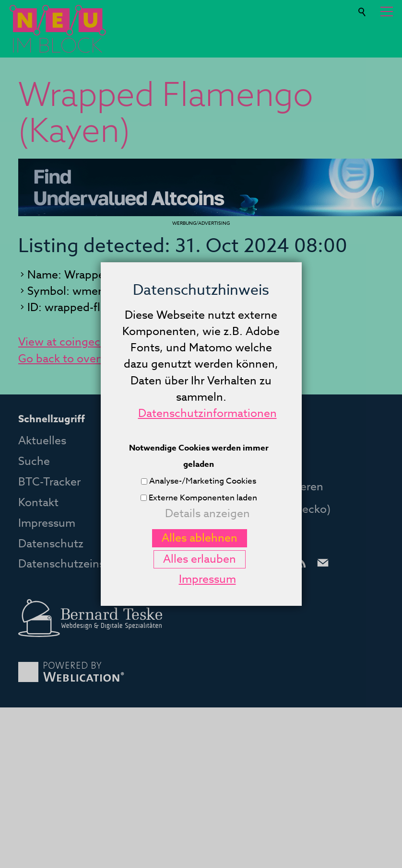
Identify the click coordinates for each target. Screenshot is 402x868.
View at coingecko (65, 342)
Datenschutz (51, 544)
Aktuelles (42, 441)
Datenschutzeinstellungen (86, 564)
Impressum (47, 523)
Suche (363, 8)
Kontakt (38, 503)
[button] (387, 12)
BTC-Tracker (49, 482)
